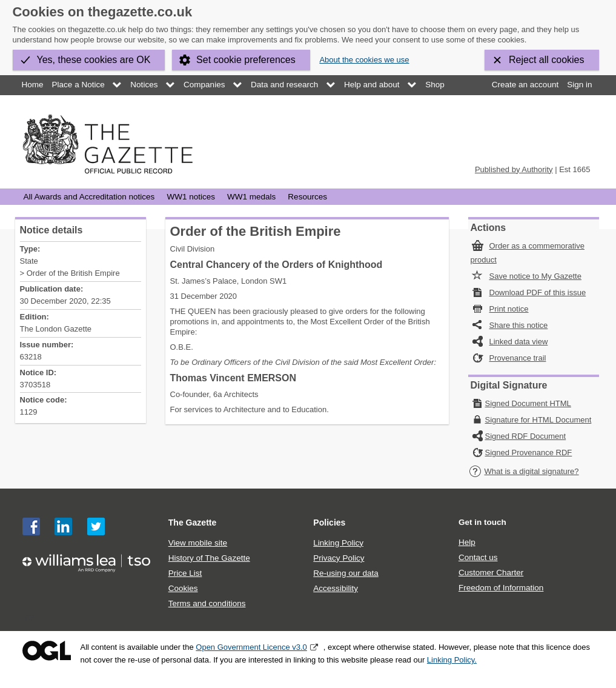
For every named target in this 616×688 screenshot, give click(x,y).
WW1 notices (191, 197)
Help (467, 542)
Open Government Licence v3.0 (251, 647)
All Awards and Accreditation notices (89, 197)
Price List (185, 573)
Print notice (509, 309)
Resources (307, 197)
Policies (329, 523)
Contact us (478, 557)
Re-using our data (346, 573)
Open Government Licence (47, 651)
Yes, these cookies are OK (94, 60)
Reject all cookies (547, 60)
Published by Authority (514, 169)
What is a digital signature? (524, 471)
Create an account (525, 85)
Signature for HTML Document (538, 420)
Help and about (372, 85)
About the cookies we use (364, 60)
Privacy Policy (339, 558)
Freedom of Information (501, 588)
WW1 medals (251, 197)
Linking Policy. (452, 660)
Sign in (579, 85)
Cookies (183, 588)
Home (33, 85)
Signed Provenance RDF (529, 453)
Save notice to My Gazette (535, 276)
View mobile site (198, 543)
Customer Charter (491, 573)
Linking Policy (338, 543)
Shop (435, 85)
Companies (204, 85)
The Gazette (193, 523)
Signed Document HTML (528, 403)
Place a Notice (78, 85)
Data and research (284, 85)
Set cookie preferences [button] (246, 60)
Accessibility (336, 588)
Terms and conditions (207, 603)
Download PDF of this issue (538, 292)
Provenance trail (518, 358)
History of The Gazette (209, 558)
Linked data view (519, 342)
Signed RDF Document (526, 436)
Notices (144, 85)
